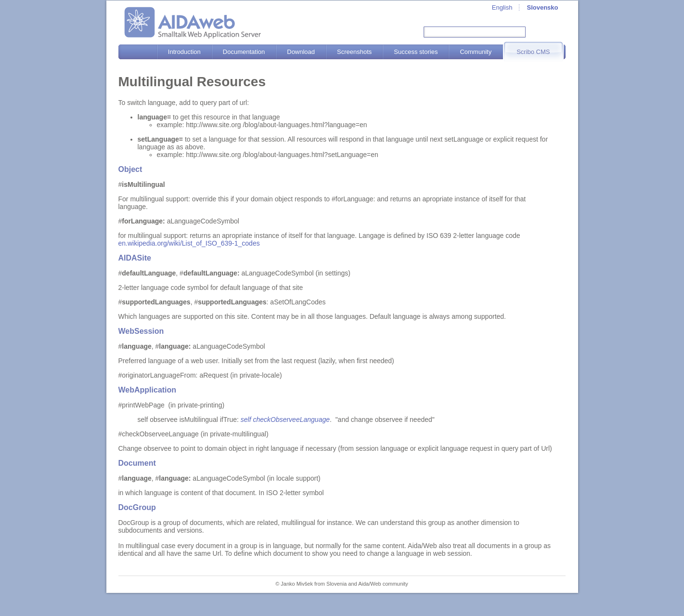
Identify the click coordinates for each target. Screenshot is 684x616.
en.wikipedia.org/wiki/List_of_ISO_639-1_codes (189, 243)
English (502, 7)
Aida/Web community (383, 584)
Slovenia (336, 584)
